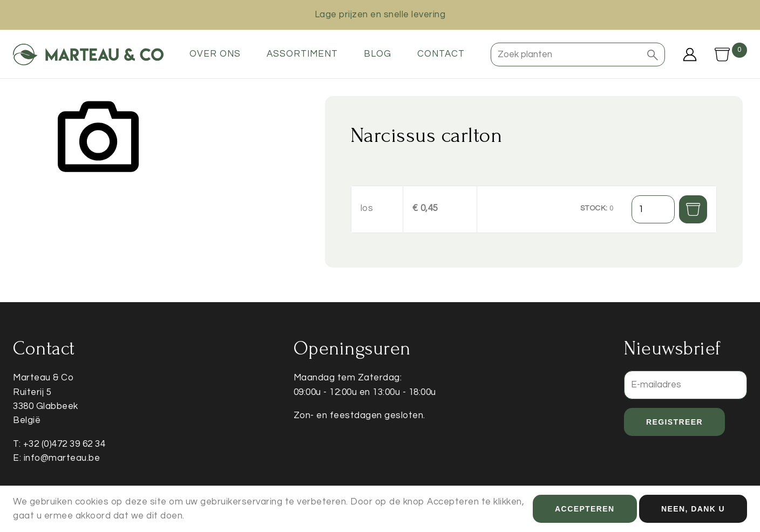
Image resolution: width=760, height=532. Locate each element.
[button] (653, 54)
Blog (378, 54)
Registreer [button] (674, 422)
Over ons (215, 54)
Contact (441, 54)
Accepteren (585, 512)
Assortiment (302, 54)
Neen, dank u (693, 512)
